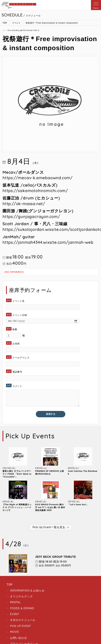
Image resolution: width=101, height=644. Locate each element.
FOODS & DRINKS (22, 609)
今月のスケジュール (23, 621)
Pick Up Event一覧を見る (49, 528)
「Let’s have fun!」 (78, 505)
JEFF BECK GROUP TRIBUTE (56, 557)
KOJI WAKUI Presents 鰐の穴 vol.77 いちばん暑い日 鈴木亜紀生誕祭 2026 (50, 508)
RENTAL (15, 603)
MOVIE (14, 632)
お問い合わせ (19, 638)
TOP (9, 585)
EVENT (15, 615)
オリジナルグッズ (21, 597)
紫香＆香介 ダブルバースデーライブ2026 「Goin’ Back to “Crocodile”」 (17, 475)
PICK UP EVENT (20, 627)
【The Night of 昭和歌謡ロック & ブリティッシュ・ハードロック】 (17, 508)
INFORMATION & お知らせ (27, 591)
